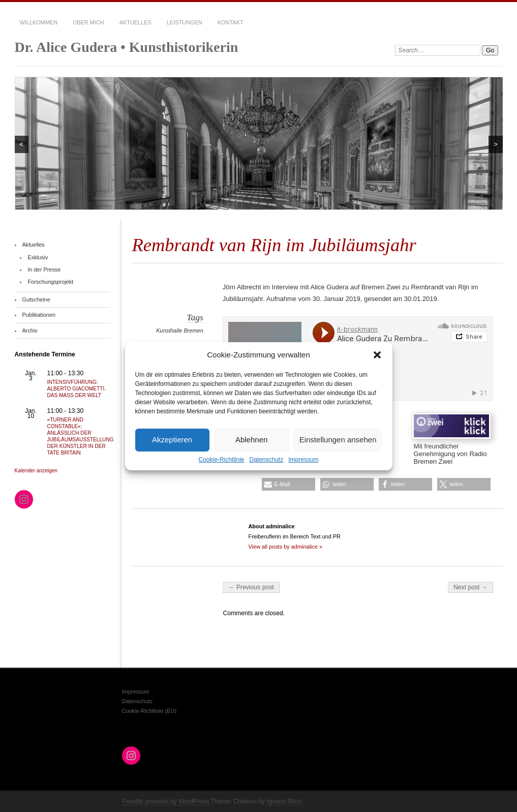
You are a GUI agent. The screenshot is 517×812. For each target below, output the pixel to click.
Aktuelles (135, 22)
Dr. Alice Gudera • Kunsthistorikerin (127, 47)
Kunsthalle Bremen (179, 330)
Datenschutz (267, 459)
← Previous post (251, 587)
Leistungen (185, 22)
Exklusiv (38, 257)
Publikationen (39, 315)
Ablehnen (251, 440)
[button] (377, 354)
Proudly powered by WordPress (166, 801)
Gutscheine (36, 299)
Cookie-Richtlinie (221, 459)
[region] (259, 143)
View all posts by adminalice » (285, 547)
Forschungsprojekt (50, 282)
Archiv (29, 330)
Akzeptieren (172, 440)
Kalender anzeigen (36, 471)
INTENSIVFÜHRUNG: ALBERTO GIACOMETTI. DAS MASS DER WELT (77, 389)
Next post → (470, 587)
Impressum (303, 459)
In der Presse (44, 269)
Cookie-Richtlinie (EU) (149, 711)
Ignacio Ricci (284, 801)
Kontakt (231, 22)
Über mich (88, 22)
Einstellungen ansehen (338, 440)
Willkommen (39, 22)
